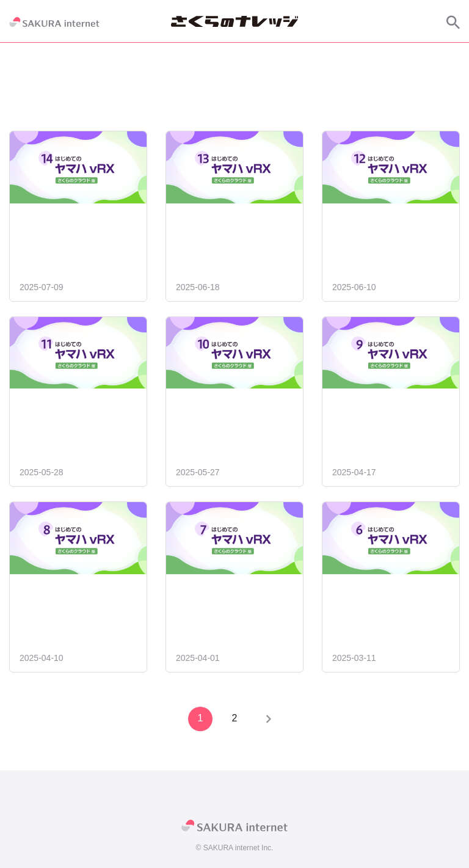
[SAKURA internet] (54, 22)
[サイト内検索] (453, 22)
